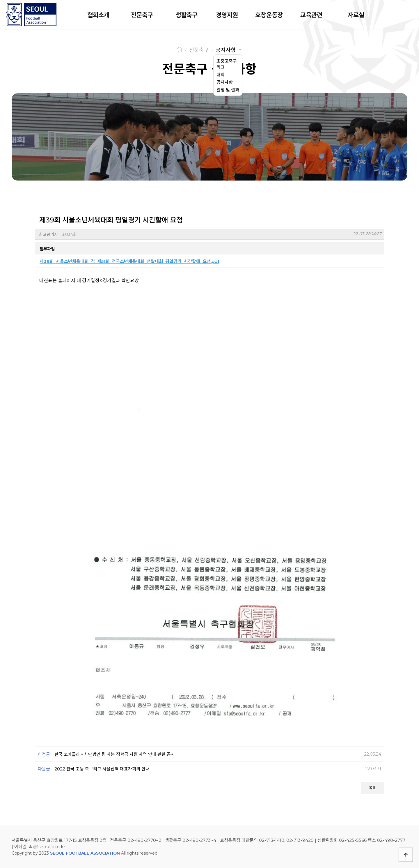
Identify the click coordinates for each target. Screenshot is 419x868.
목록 (372, 788)
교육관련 (311, 15)
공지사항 (226, 50)
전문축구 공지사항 (210, 69)
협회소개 (98, 15)
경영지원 (227, 15)
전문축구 (142, 15)
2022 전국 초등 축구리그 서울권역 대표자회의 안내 (102, 769)
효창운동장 (269, 15)
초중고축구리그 (227, 64)
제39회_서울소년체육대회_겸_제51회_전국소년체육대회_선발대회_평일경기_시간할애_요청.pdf (129, 261)
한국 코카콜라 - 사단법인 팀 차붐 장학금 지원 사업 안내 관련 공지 (115, 754)
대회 (221, 75)
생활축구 (187, 15)
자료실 (356, 15)
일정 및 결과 (228, 90)
